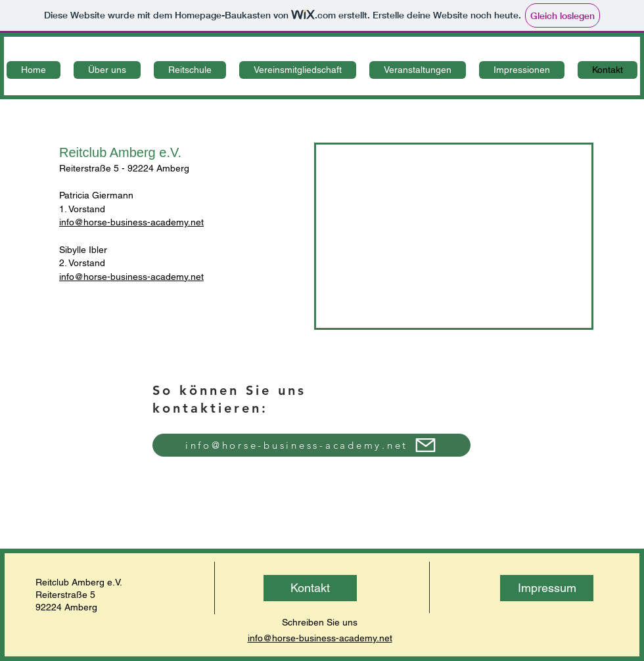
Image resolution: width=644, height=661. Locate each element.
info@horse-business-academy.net (131, 222)
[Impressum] (547, 588)
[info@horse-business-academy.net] (311, 445)
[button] (107, 70)
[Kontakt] (310, 588)
